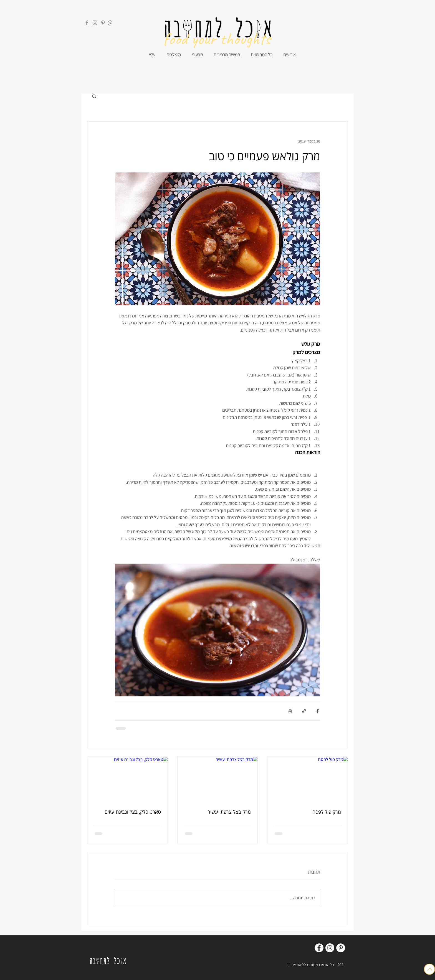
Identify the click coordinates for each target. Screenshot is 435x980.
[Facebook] (87, 23)
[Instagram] (95, 23)
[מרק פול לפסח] (308, 779)
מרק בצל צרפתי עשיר (229, 812)
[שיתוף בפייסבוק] (318, 711)
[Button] (429, 969)
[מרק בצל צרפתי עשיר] (218, 779)
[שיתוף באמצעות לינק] (304, 711)
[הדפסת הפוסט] (290, 711)
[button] (94, 96)
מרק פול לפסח (327, 812)
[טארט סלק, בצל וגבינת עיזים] (127, 779)
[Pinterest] (103, 23)
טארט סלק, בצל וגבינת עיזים (133, 812)
